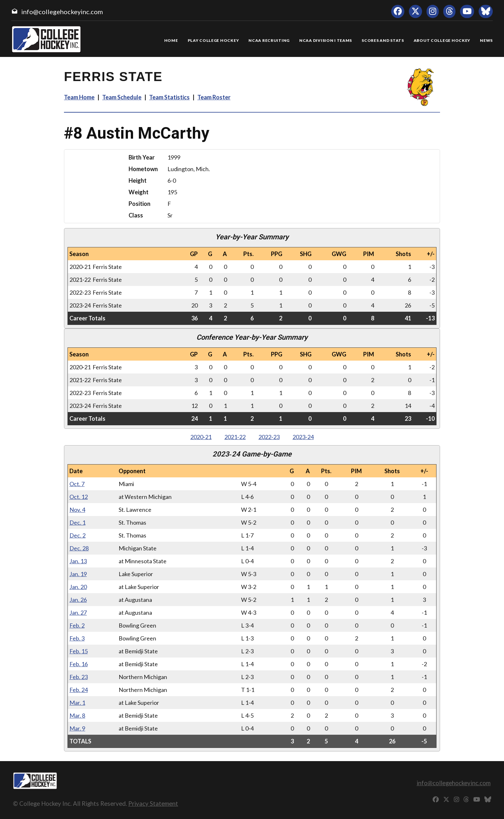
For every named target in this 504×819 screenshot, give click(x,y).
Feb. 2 (77, 625)
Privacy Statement (153, 803)
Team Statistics (169, 97)
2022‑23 (269, 437)
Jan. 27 (78, 612)
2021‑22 (235, 437)
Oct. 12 (79, 497)
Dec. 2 (77, 535)
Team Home (79, 97)
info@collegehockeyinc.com (62, 12)
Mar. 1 (77, 703)
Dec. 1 (77, 522)
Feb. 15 (79, 651)
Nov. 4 (77, 510)
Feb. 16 (79, 664)
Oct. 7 (77, 484)
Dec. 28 (79, 548)
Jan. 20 (78, 587)
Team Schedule (122, 97)
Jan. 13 (78, 561)
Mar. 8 (77, 715)
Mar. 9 (77, 728)
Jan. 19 (78, 574)
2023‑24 (303, 437)
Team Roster (214, 97)
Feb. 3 (77, 638)
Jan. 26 (78, 600)
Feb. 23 (79, 677)
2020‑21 (201, 437)
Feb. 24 (79, 690)
